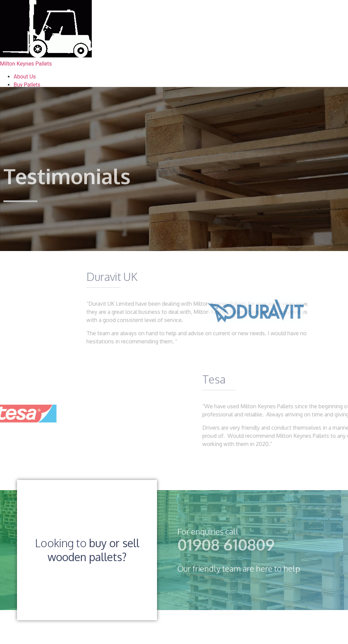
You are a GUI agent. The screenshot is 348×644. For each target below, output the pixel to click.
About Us (25, 77)
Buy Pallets (27, 85)
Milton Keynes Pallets (26, 64)
